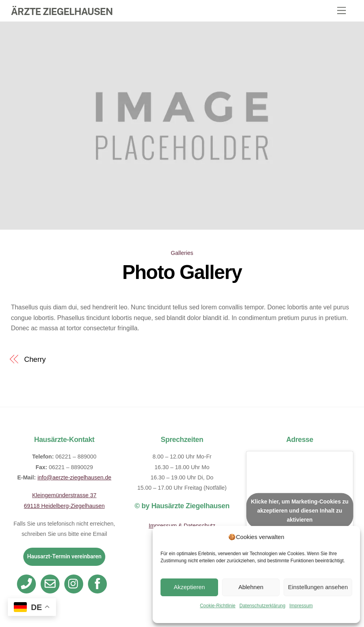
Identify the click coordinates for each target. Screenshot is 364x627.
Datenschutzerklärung (262, 606)
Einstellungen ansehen (318, 587)
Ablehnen (251, 587)
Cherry (35, 359)
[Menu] (342, 11)
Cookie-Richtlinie (218, 606)
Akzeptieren (189, 587)
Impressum (301, 606)
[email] (51, 584)
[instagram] (75, 584)
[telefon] (28, 584)
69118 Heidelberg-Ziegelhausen (64, 506)
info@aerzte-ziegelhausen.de (74, 477)
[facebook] (99, 584)
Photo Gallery (182, 272)
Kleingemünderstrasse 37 (64, 495)
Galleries (182, 253)
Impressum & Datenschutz (182, 526)
